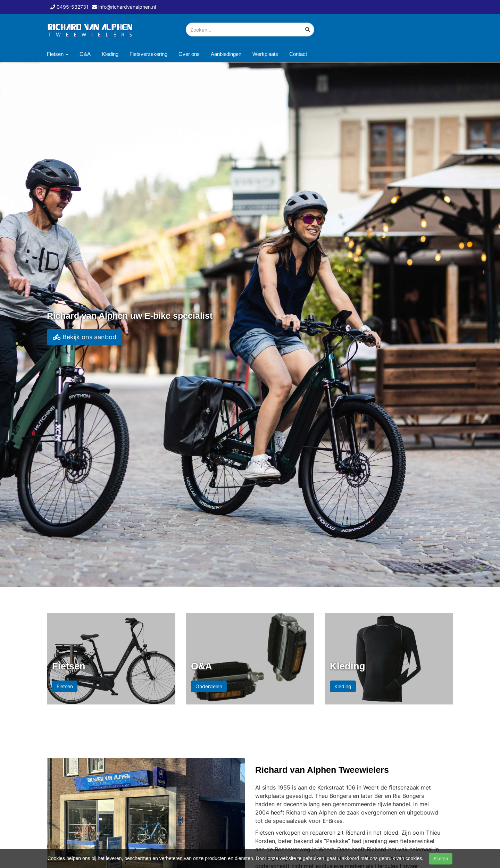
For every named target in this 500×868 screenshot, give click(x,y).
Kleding (110, 54)
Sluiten (441, 859)
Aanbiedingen (226, 54)
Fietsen (65, 686)
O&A (85, 54)
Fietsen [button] (58, 54)
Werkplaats (265, 54)
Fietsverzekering (148, 54)
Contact (298, 54)
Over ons (189, 54)
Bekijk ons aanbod (85, 337)
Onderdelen (209, 686)
